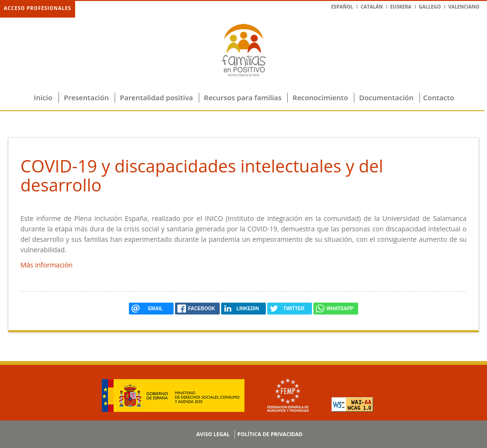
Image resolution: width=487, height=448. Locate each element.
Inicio (43, 97)
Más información (47, 265)
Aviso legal (213, 434)
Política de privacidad (270, 434)
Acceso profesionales (38, 8)
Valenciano (464, 7)
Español (342, 7)
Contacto (439, 97)
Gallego (430, 7)
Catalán (372, 7)
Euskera (400, 7)
